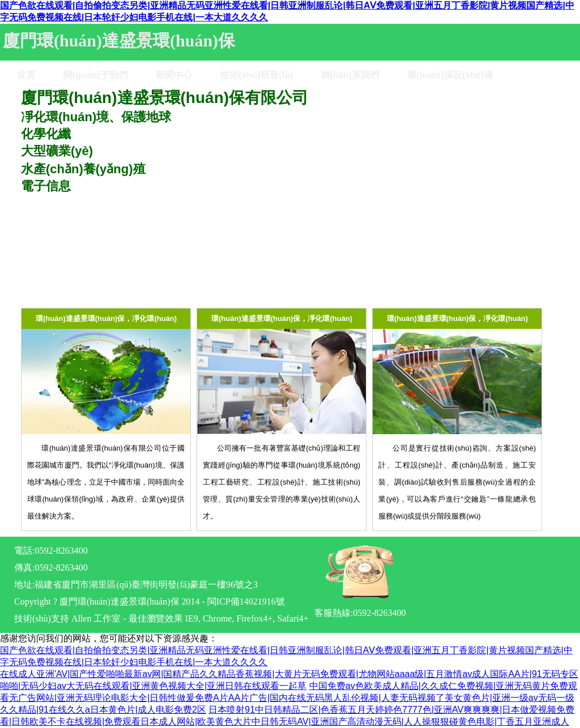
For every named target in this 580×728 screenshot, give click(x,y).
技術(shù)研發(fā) (257, 75)
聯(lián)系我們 (350, 75)
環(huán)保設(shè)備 (450, 75)
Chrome (217, 618)
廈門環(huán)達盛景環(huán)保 (119, 40)
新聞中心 (174, 75)
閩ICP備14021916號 (246, 601)
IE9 (192, 618)
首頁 (26, 75)
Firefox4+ (254, 618)
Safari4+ (293, 618)
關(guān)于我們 (95, 75)
